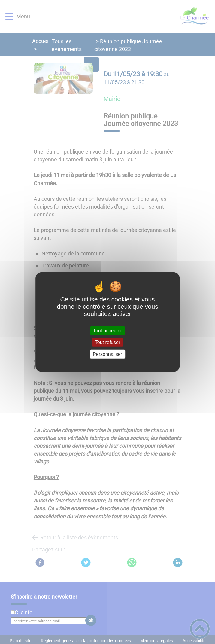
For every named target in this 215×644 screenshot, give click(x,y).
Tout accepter (107, 330)
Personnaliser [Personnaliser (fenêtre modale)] (107, 354)
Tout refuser (107, 342)
